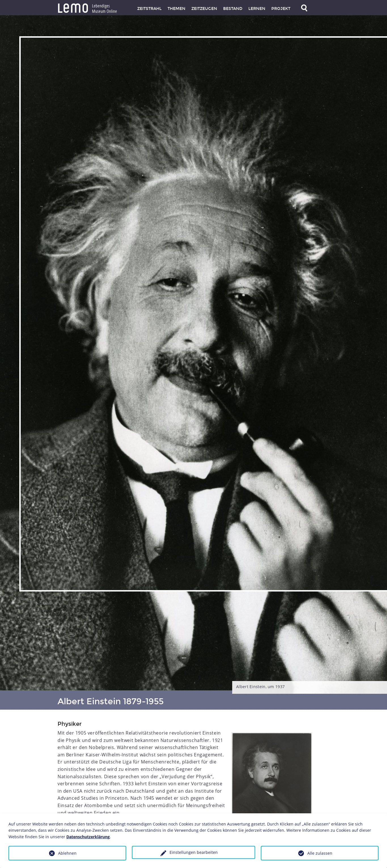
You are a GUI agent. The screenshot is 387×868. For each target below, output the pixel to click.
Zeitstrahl (149, 9)
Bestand (233, 9)
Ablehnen (67, 853)
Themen (176, 9)
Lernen (257, 9)
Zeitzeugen (204, 9)
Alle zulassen (320, 853)
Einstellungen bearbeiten (194, 852)
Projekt (281, 9)
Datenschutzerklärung (88, 837)
